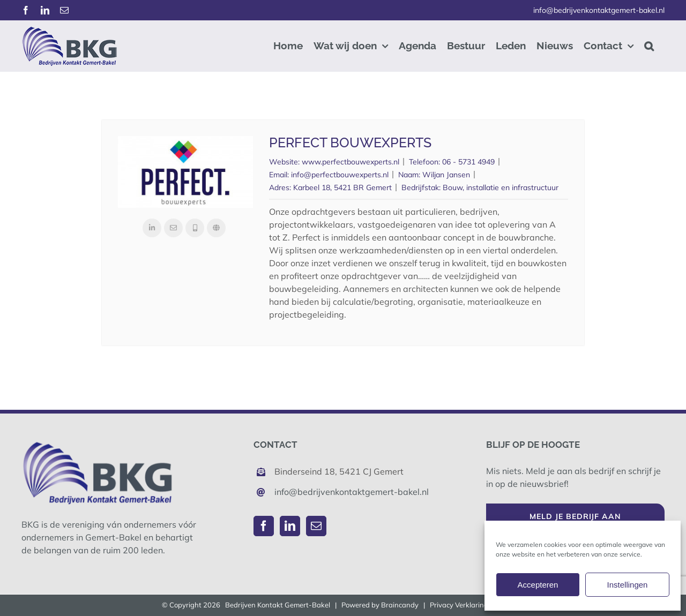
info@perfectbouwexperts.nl (340, 175)
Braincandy (400, 605)
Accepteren (538, 585)
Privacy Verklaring (459, 605)
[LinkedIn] (290, 526)
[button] (649, 46)
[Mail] (316, 526)
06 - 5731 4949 (468, 162)
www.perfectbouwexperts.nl (351, 162)
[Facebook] (264, 526)
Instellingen (628, 585)
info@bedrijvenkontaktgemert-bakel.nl (599, 10)
